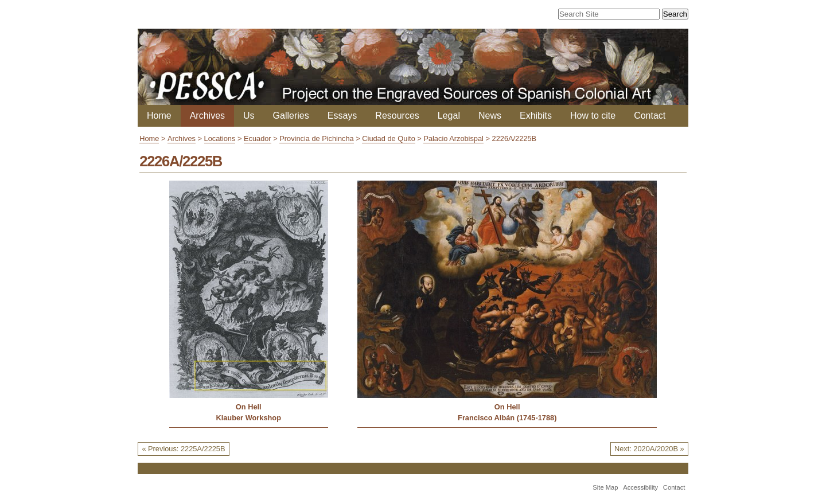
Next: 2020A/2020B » (649, 449)
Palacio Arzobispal (453, 138)
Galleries (291, 116)
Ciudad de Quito (388, 138)
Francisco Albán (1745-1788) (507, 418)
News (490, 116)
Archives (207, 116)
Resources (397, 116)
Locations (220, 138)
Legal (449, 116)
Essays (342, 116)
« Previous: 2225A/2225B (183, 449)
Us (249, 116)
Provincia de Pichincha (316, 138)
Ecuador (258, 138)
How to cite (593, 116)
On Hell (249, 407)
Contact (650, 116)
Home (159, 116)
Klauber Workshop (248, 418)
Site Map (605, 487)
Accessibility (640, 487)
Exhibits (536, 116)
